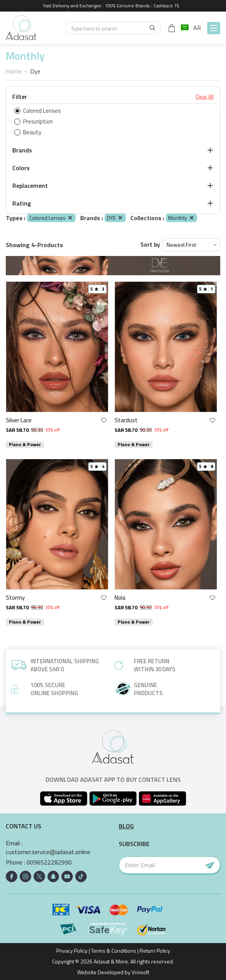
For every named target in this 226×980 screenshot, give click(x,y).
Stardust (126, 420)
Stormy (15, 598)
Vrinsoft (140, 972)
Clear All (205, 97)
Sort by (150, 245)
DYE (115, 218)
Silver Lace (19, 420)
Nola (120, 598)
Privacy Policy (72, 951)
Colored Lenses (51, 218)
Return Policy (155, 951)
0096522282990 (49, 862)
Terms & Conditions (114, 951)
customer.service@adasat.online (48, 852)
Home (14, 71)
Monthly (181, 218)
